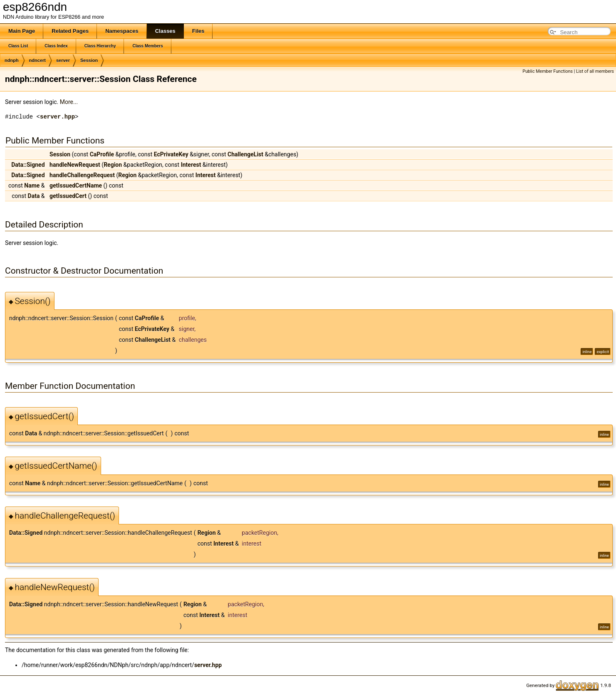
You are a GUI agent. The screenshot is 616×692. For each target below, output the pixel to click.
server (63, 60)
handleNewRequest (75, 165)
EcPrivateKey (171, 154)
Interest (191, 165)
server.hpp (57, 117)
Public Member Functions (548, 71)
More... (69, 102)
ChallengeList (245, 154)
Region (113, 165)
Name (32, 185)
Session (89, 60)
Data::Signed (28, 165)
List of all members (595, 71)
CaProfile (102, 154)
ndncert (37, 60)
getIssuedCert (68, 196)
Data (34, 196)
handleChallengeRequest (82, 175)
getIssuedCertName (76, 185)
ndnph (12, 60)
